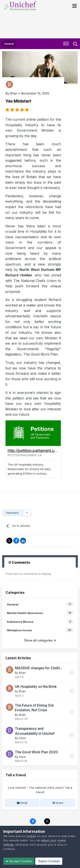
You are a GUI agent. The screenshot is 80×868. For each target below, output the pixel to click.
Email (22, 803)
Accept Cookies (19, 861)
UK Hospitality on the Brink (36, 687)
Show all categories (40, 640)
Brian (14, 93)
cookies (31, 836)
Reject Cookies (49, 861)
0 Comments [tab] (19, 562)
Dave (22, 738)
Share (58, 803)
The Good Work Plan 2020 (36, 752)
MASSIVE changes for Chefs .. (39, 668)
